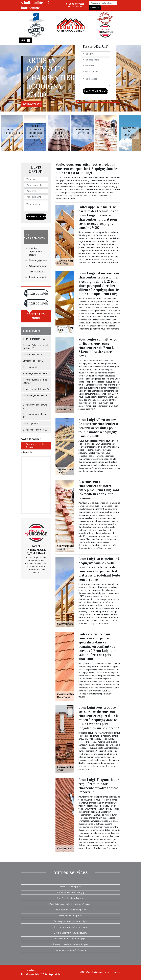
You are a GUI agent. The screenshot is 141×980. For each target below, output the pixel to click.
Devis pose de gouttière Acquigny (71, 910)
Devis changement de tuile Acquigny (70, 933)
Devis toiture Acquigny (70, 887)
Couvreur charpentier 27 (34, 339)
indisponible (32, 3)
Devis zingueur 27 (31, 423)
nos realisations (32, 104)
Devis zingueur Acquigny (70, 915)
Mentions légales (112, 972)
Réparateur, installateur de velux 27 (35, 381)
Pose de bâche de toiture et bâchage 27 (36, 347)
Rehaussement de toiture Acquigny (70, 939)
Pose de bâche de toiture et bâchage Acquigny (70, 904)
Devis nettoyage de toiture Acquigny (71, 927)
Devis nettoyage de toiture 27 (35, 406)
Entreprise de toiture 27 (34, 361)
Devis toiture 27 (30, 367)
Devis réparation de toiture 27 (35, 416)
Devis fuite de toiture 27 (34, 354)
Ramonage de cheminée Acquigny (70, 950)
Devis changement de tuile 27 (35, 397)
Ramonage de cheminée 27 (36, 373)
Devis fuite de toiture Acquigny (70, 898)
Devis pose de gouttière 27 (35, 430)
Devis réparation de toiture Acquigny (70, 921)
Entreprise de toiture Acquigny (70, 892)
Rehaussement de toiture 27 (36, 389)
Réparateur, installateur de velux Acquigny (70, 944)
